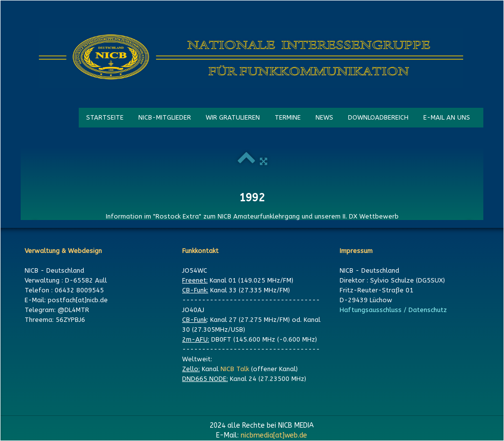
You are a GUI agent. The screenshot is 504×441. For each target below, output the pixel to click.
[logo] (251, 58)
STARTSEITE (105, 117)
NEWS (324, 117)
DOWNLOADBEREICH (378, 117)
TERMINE (288, 117)
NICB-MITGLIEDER (165, 117)
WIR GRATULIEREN (233, 117)
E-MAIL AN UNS (447, 117)
